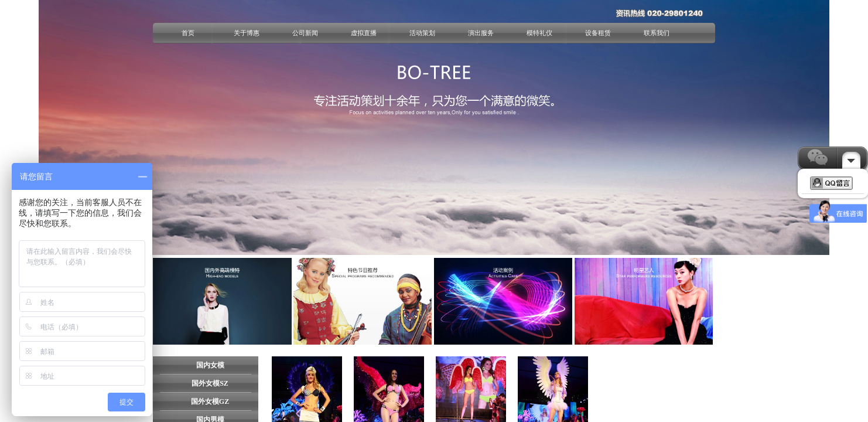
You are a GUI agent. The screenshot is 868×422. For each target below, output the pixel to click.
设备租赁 (598, 33)
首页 (188, 33)
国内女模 (210, 365)
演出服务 (481, 33)
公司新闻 (305, 33)
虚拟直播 (364, 33)
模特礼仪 (539, 33)
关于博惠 (247, 33)
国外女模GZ (210, 401)
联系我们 (657, 33)
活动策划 (422, 33)
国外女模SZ (210, 383)
